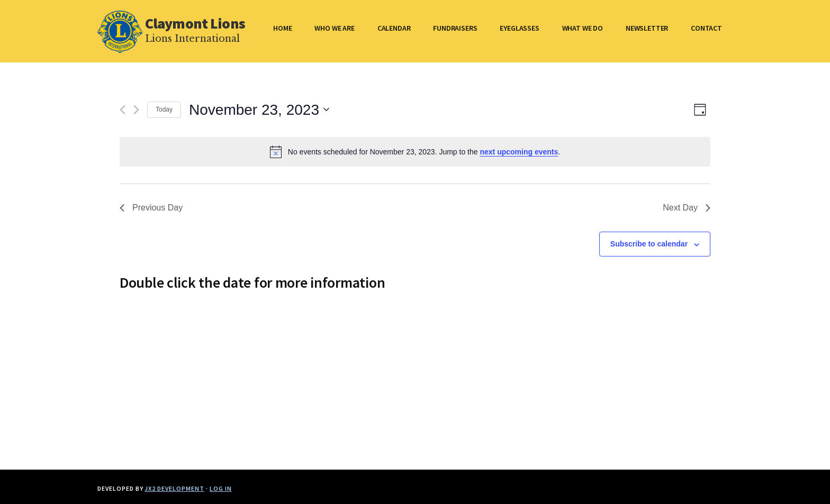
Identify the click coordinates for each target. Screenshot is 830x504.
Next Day (687, 208)
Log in (221, 488)
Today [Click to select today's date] (164, 109)
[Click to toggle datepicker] (259, 110)
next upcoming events (519, 152)
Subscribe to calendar (649, 244)
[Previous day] (123, 110)
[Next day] (136, 110)
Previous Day (151, 208)
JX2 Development (174, 488)
